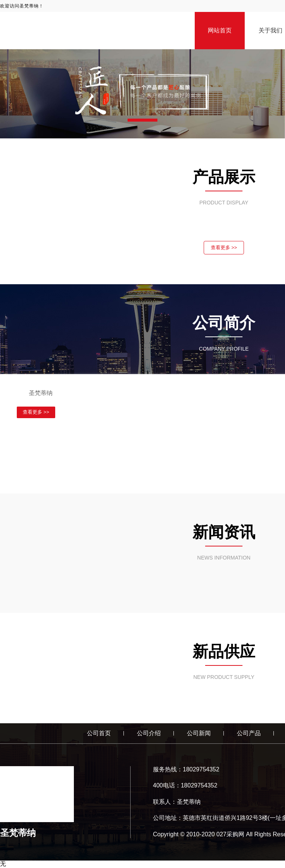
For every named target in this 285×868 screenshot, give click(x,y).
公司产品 (249, 734)
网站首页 (220, 30)
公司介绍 (149, 734)
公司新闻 (199, 734)
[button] (142, 120)
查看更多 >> (224, 248)
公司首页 (99, 734)
